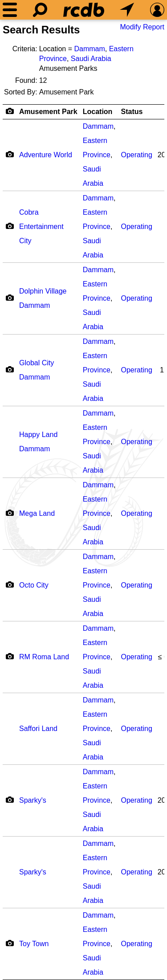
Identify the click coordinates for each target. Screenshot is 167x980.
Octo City (34, 585)
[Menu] (10, 10)
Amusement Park (48, 112)
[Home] (84, 10)
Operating (137, 155)
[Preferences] (157, 10)
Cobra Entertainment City (41, 227)
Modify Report (142, 27)
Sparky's (33, 800)
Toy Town (34, 944)
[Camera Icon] (10, 154)
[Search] (40, 10)
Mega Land (37, 513)
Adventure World (46, 155)
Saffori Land (38, 729)
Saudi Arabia (91, 59)
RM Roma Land (44, 657)
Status (132, 112)
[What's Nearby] (127, 10)
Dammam (89, 49)
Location (98, 112)
